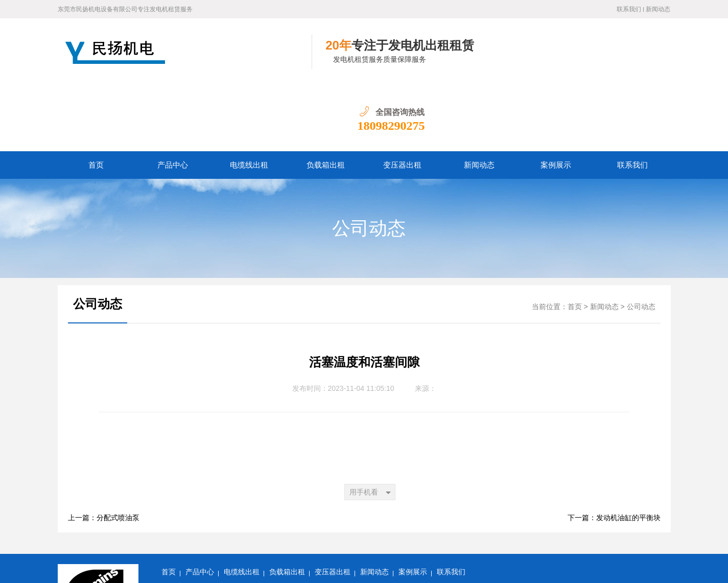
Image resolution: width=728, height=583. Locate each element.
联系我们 (629, 9)
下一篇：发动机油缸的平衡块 (614, 451)
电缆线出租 (249, 99)
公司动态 (369, 162)
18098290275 (637, 59)
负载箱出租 (326, 99)
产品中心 (173, 99)
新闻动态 (658, 9)
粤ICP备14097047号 (192, 567)
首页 (96, 99)
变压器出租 (402, 99)
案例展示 (556, 99)
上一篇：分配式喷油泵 (104, 451)
